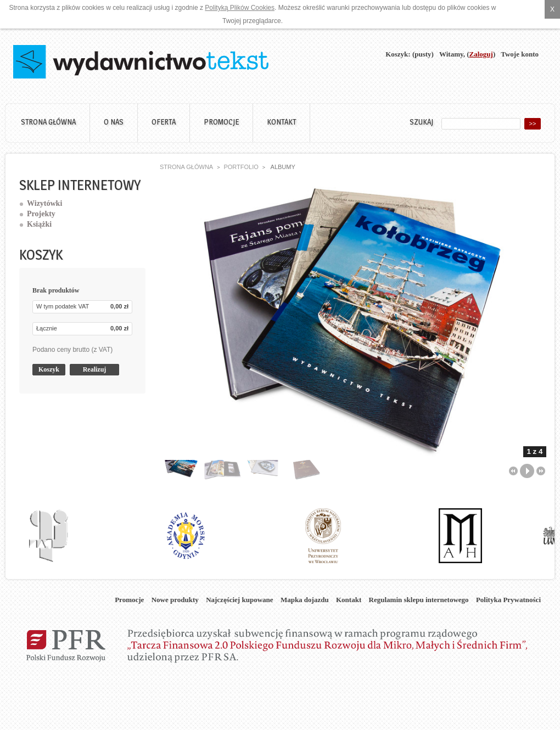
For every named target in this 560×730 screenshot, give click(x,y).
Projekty (41, 214)
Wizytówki (44, 203)
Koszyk (41, 254)
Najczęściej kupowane (239, 600)
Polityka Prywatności (508, 600)
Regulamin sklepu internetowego (419, 600)
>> (533, 123)
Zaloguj (481, 54)
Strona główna (48, 122)
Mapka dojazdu (305, 600)
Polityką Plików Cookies (240, 8)
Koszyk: (398, 54)
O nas (114, 122)
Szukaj (421, 122)
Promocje (221, 122)
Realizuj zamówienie (94, 370)
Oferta (164, 122)
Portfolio (241, 167)
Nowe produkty (175, 600)
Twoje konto (520, 54)
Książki (39, 224)
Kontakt (281, 122)
